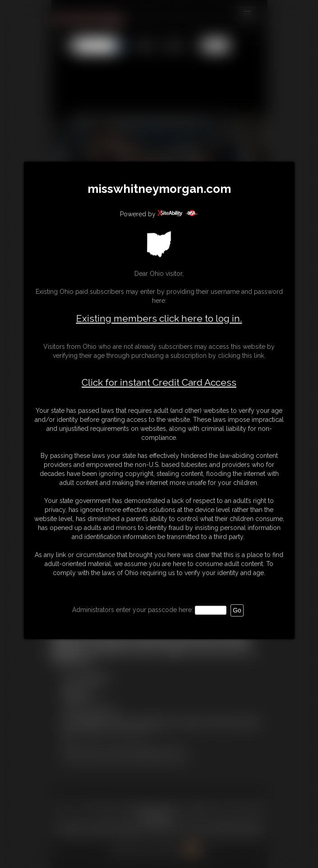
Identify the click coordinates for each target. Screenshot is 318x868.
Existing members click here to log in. (159, 318)
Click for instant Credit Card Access (159, 383)
